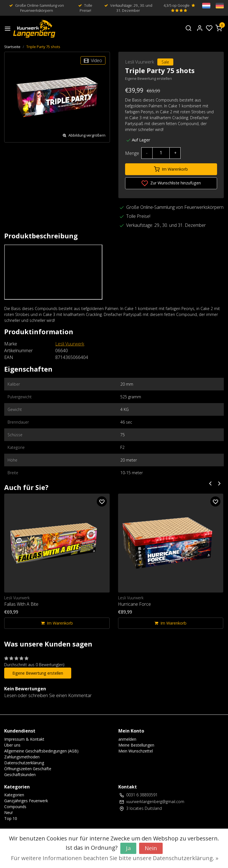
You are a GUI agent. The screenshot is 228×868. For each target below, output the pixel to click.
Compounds (15, 807)
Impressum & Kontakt (24, 739)
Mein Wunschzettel (136, 751)
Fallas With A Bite (21, 604)
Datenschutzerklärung (24, 763)
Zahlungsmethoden (22, 757)
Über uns (12, 745)
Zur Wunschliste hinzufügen (171, 183)
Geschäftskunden (20, 775)
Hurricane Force (134, 604)
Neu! (8, 812)
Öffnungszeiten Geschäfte (28, 769)
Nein (151, 848)
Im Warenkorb (171, 169)
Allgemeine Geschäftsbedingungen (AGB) (41, 751)
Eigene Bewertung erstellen (148, 78)
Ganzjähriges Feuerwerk (26, 801)
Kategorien (14, 795)
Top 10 (11, 818)
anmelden (127, 739)
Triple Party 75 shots (43, 47)
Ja (128, 848)
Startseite (12, 47)
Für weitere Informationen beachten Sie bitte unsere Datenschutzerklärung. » (115, 858)
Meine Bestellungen (136, 745)
